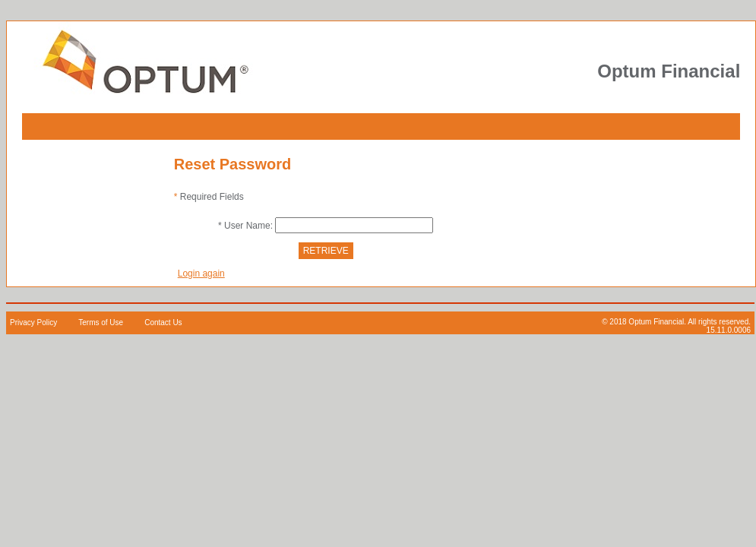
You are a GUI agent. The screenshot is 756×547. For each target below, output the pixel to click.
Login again (201, 273)
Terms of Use (101, 323)
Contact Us (163, 323)
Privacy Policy (33, 323)
